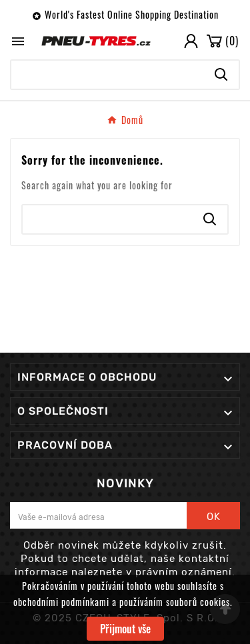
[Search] (108, 75)
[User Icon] (191, 41)
